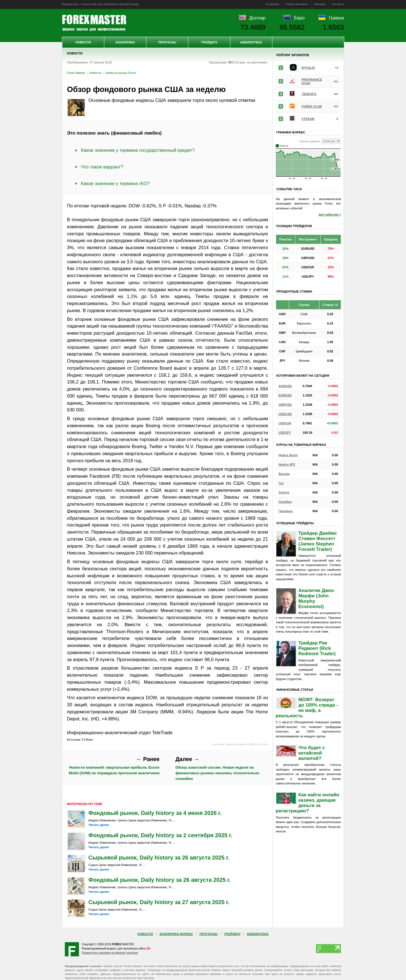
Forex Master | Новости (94, 23)
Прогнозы (167, 42)
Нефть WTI (287, 464)
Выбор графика (310, 141)
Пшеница (286, 511)
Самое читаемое (297, 4)
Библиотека (251, 42)
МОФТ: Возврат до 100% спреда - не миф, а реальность (307, 708)
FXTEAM (308, 119)
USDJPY (285, 433)
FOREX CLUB (312, 106)
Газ (281, 483)
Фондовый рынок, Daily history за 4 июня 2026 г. (155, 813)
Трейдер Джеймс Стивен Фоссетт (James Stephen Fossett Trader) (318, 541)
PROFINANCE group (312, 81)
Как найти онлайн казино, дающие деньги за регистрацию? (307, 803)
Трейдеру (209, 42)
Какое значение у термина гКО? (115, 183)
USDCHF (285, 423)
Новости (83, 42)
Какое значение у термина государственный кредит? (138, 150)
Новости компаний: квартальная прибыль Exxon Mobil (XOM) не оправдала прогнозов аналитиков (114, 766)
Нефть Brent (288, 455)
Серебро (285, 502)
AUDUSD (285, 386)
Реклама (320, 4)
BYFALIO (308, 68)
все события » (330, 214)
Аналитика (125, 42)
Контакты (338, 4)
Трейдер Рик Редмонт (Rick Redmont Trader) (317, 648)
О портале (272, 4)
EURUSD (285, 395)
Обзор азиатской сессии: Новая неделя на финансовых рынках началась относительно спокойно (217, 768)
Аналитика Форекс (176, 934)
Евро (299, 18)
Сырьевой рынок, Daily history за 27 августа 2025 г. (159, 902)
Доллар (257, 18)
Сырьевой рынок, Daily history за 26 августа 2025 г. (159, 858)
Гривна (337, 18)
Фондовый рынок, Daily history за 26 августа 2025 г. (160, 880)
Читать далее (99, 825)
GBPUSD (285, 405)
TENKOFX (309, 94)
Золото (284, 492)
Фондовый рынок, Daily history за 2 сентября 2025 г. (160, 835)
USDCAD (285, 414)
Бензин (284, 474)
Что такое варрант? (102, 167)
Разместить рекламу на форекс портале (110, 953)
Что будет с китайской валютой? (312, 753)
